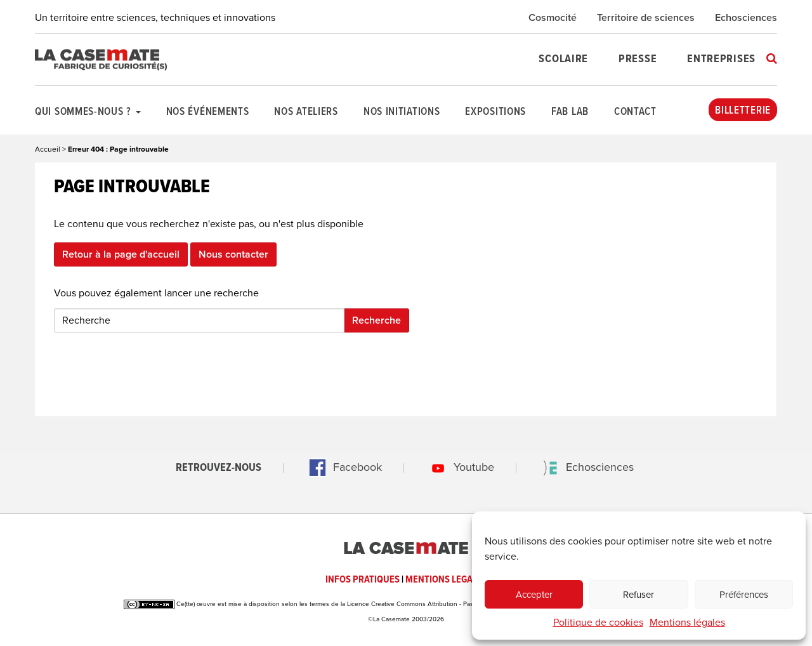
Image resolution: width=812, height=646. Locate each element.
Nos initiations (402, 112)
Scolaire (563, 59)
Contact (635, 112)
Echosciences (746, 18)
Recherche (377, 320)
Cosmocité (553, 18)
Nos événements (208, 112)
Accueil (48, 149)
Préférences (744, 595)
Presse (638, 59)
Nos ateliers (306, 112)
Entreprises (721, 59)
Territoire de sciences (646, 18)
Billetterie (743, 111)
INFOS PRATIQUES (363, 580)
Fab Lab (570, 112)
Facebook (342, 467)
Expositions (495, 112)
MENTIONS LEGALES (446, 580)
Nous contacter (233, 254)
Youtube (458, 467)
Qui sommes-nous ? (88, 112)
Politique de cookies (598, 623)
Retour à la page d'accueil (121, 254)
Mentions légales (687, 623)
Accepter (534, 595)
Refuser (638, 595)
